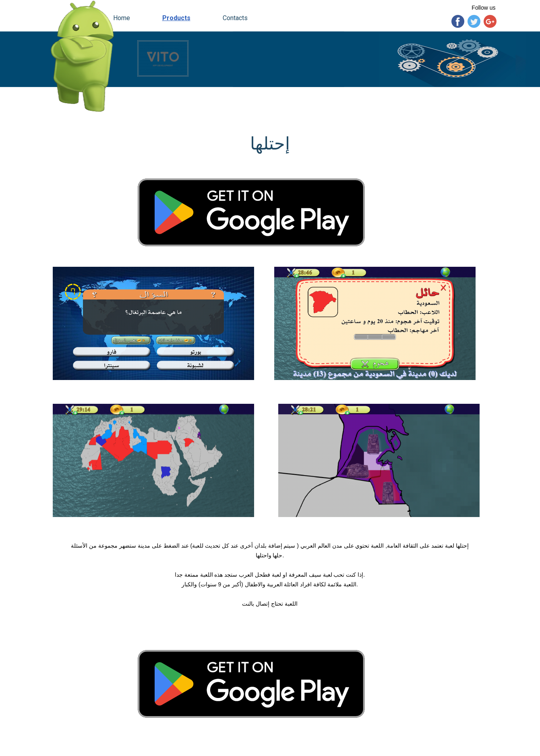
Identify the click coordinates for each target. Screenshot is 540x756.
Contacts (235, 18)
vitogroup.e (71, 750)
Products (176, 18)
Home (122, 18)
